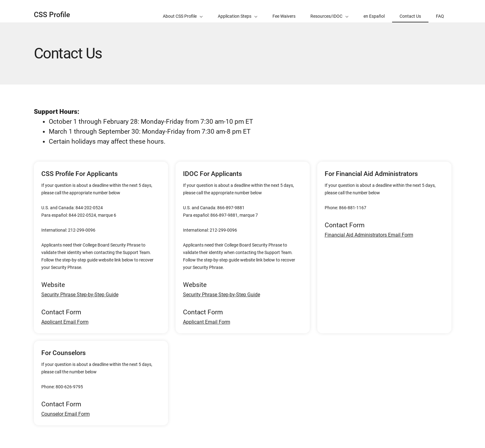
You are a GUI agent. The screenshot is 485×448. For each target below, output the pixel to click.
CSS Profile (52, 15)
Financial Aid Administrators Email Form (369, 235)
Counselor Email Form (66, 414)
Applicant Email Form (65, 322)
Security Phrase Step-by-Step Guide (80, 295)
